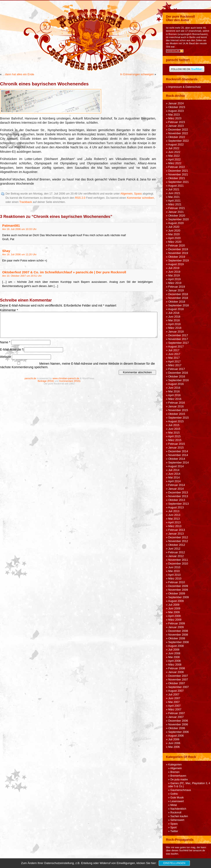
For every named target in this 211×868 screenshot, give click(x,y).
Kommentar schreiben (140, 198)
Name (5, 342)
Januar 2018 (176, 332)
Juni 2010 (174, 567)
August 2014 (176, 466)
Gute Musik (177, 798)
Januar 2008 (176, 672)
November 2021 (178, 175)
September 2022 (179, 141)
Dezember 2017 (178, 335)
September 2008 (179, 642)
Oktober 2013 (177, 500)
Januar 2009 (176, 627)
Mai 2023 (174, 115)
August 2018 (176, 309)
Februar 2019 (177, 287)
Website (5, 357)
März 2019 (175, 283)
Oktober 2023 (177, 107)
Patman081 (11, 225)
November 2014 (178, 455)
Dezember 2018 (178, 294)
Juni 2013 (174, 515)
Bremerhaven (178, 776)
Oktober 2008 (177, 638)
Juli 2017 (174, 350)
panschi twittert (178, 60)
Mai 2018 (174, 320)
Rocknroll (176, 813)
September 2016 (179, 380)
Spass (138, 194)
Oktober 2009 (177, 594)
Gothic (174, 794)
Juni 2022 (174, 152)
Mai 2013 (174, 519)
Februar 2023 (177, 122)
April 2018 (174, 324)
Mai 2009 (174, 612)
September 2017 (179, 343)
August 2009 (176, 601)
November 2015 (178, 410)
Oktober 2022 (177, 137)
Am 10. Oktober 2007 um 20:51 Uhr (22, 276)
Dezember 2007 (178, 676)
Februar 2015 (177, 444)
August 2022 (176, 145)
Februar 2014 (177, 485)
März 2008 (175, 665)
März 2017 (175, 365)
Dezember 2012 (178, 537)
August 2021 (176, 186)
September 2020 (179, 219)
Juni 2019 (174, 272)
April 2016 (174, 395)
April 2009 (174, 616)
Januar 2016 (176, 406)
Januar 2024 (176, 103)
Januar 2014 (176, 489)
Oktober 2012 (177, 545)
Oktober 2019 (177, 257)
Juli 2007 (174, 695)
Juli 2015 (174, 425)
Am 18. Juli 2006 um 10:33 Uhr (19, 229)
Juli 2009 (174, 605)
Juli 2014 (174, 470)
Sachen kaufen (179, 816)
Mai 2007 (174, 702)
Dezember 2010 (178, 564)
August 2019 (176, 264)
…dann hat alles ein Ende (18, 74)
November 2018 (178, 298)
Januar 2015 (176, 448)
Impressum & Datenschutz (185, 87)
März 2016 (175, 399)
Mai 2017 (174, 358)
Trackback (26, 202)
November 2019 (178, 253)
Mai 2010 (174, 571)
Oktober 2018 (177, 302)
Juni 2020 (174, 231)
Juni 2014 (174, 474)
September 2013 (179, 504)
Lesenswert (177, 801)
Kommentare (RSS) (70, 381)
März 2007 (175, 710)
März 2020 (175, 242)
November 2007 (178, 680)
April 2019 (174, 279)
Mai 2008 (174, 657)
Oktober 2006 (177, 728)
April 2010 (174, 575)
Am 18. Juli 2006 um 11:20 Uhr (19, 254)
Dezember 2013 (178, 493)
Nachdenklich (178, 809)
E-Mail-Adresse (12, 349)
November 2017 (178, 339)
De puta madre (179, 780)
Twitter (174, 831)
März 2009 (175, 620)
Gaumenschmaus (181, 790)
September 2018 (179, 305)
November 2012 (178, 541)
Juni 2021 (174, 193)
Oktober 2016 (177, 377)
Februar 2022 (177, 167)
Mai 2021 (174, 197)
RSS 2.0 (80, 198)
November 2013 (178, 496)
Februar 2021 (177, 208)
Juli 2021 (174, 189)
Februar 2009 (177, 623)
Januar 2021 (176, 212)
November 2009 (178, 590)
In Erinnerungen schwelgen (137, 74)
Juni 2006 (174, 743)
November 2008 (178, 635)
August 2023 (176, 111)
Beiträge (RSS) (46, 381)
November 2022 (178, 133)
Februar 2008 (177, 668)
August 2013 (176, 508)
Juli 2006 (174, 739)
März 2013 (175, 526)
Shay (6, 251)
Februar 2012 (177, 552)
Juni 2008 (174, 653)
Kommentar (9, 310)
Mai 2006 (174, 747)
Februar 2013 (177, 530)
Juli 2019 (174, 268)
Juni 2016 (174, 388)
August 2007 (176, 691)
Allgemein (126, 194)
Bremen (175, 772)
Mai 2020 (174, 234)
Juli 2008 (174, 650)
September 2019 (179, 261)
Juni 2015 (174, 429)
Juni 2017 (174, 354)
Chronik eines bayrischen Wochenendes (44, 84)
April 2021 (174, 201)
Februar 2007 (177, 713)
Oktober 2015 (177, 414)
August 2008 (176, 646)
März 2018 (175, 328)
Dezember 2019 (178, 249)
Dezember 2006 (178, 721)
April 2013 (174, 522)
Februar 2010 (177, 582)
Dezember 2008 (178, 631)
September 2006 (179, 732)
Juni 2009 (174, 609)
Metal (174, 805)
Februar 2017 (177, 369)
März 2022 (175, 163)
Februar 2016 (177, 403)
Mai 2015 (174, 433)
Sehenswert (177, 820)
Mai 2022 (174, 156)
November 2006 (178, 725)
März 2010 (175, 579)
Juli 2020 (174, 227)
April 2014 (174, 481)
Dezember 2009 (178, 586)
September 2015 (179, 418)
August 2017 (176, 347)
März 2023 (175, 118)
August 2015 (176, 421)
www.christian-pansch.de (66, 378)
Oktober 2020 (177, 216)
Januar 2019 (176, 291)
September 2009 (179, 597)
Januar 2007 (176, 717)
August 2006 (176, 736)
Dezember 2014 (178, 451)
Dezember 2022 (178, 130)
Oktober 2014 (177, 459)
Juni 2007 (174, 698)
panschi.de (30, 378)
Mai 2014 (174, 478)
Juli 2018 (174, 313)
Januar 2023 (176, 126)
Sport (174, 828)
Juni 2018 (174, 317)
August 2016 (176, 384)
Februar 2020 (177, 246)
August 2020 (176, 223)
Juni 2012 (174, 549)
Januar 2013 (176, 534)
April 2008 (174, 661)
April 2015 (174, 436)
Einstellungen (174, 863)
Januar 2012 (176, 556)
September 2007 (179, 687)
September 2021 (179, 182)
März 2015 (175, 440)
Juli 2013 (174, 511)
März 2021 (175, 204)
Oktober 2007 (177, 683)
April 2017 (174, 362)
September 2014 (179, 463)
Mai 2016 (174, 392)
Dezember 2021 (178, 171)
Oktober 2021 (177, 178)
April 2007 (174, 706)
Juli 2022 (174, 148)
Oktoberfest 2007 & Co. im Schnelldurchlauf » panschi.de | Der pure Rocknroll (64, 272)
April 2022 (174, 160)
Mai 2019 (174, 276)
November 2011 (178, 560)
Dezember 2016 (178, 373)
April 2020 (174, 238)
